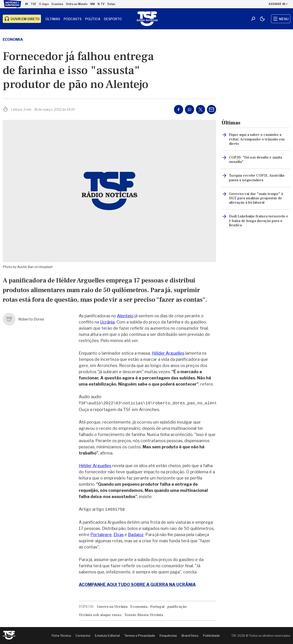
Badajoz (136, 535)
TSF (33, 4)
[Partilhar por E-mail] (212, 110)
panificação (177, 607)
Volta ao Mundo (77, 4)
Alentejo (125, 316)
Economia (13, 40)
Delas (111, 4)
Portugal (157, 607)
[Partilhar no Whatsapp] (190, 110)
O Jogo (44, 4)
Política (93, 19)
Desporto (113, 19)
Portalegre (101, 535)
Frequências (168, 636)
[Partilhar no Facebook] (179, 110)
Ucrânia (107, 322)
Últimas (53, 19)
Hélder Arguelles (168, 353)
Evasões (57, 4)
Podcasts (73, 19)
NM (92, 4)
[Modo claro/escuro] (262, 19)
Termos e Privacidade (140, 636)
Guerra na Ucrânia (112, 607)
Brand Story (190, 636)
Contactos (83, 636)
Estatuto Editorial (107, 636)
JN (26, 4)
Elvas (119, 535)
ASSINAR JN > (278, 4)
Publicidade (211, 636)
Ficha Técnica (61, 636)
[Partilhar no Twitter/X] (201, 110)
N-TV (101, 4)
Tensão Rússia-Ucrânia (144, 615)
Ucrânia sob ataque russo (100, 615)
